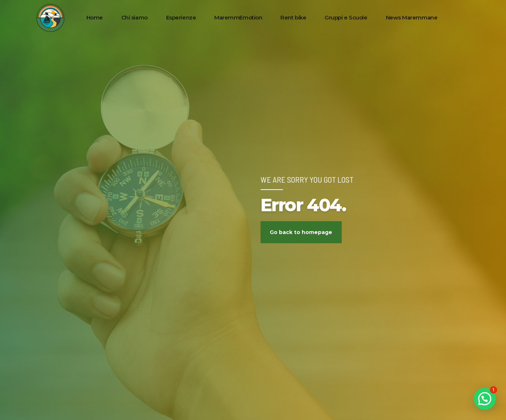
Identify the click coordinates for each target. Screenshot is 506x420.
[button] (485, 399)
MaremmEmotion (238, 17)
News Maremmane (412, 17)
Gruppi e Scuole (346, 17)
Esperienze (181, 17)
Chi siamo (134, 17)
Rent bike (293, 17)
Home (95, 17)
